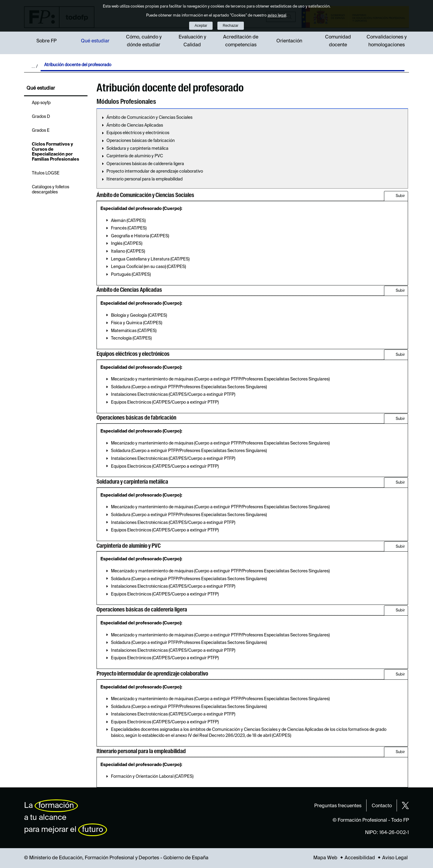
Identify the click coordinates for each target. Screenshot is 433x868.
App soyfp (41, 103)
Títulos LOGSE (46, 173)
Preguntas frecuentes (338, 806)
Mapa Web (325, 858)
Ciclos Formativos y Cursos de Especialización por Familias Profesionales (55, 152)
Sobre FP (46, 41)
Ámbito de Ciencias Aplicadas (135, 125)
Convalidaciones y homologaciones (387, 41)
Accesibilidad (360, 858)
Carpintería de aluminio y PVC (135, 156)
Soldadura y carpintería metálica (137, 149)
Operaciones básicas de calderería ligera (145, 164)
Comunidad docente (338, 41)
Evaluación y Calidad (192, 41)
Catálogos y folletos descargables (51, 190)
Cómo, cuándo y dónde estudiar (144, 41)
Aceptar (201, 26)
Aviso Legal (395, 858)
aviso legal (277, 15)
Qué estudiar (95, 41)
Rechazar (231, 26)
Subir (400, 196)
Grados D (41, 117)
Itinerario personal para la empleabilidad (144, 179)
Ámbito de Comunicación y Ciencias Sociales (149, 118)
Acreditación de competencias (241, 41)
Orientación (289, 41)
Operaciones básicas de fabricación (141, 141)
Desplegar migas (35, 66)
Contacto (382, 806)
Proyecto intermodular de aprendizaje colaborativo (155, 171)
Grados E (41, 131)
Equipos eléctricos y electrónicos (138, 133)
